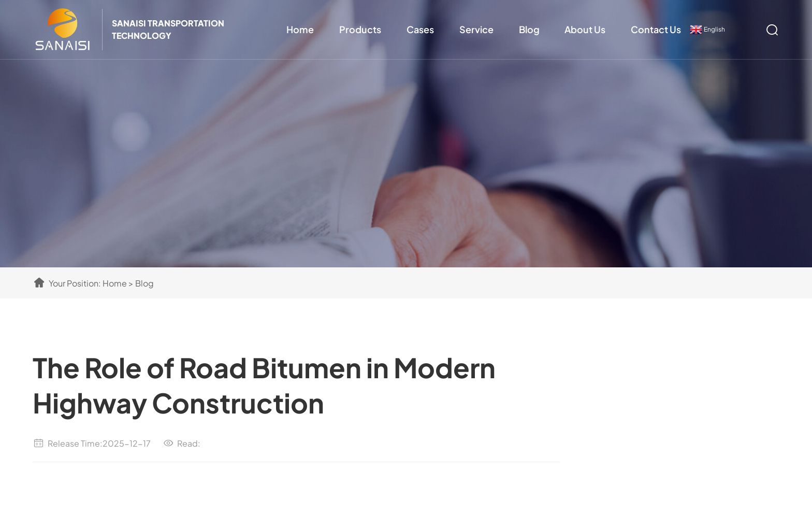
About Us (585, 29)
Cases (420, 29)
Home (300, 29)
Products (360, 29)
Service (476, 29)
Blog (529, 29)
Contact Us (656, 29)
